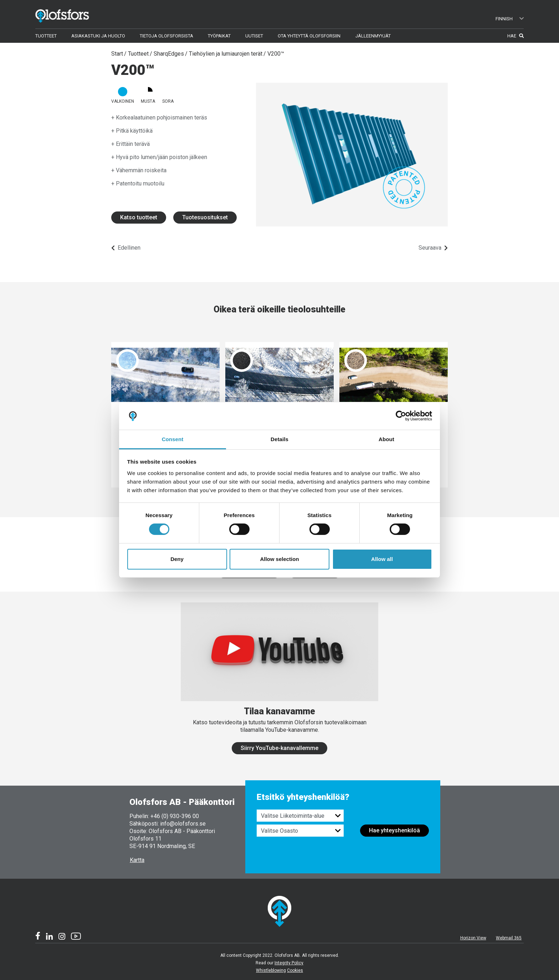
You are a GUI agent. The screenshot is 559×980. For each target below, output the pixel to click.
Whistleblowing (271, 970)
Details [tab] (279, 439)
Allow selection (279, 559)
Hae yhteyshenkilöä (394, 830)
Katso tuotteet (139, 217)
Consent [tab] (173, 439)
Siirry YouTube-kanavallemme (279, 748)
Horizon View (473, 938)
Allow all (382, 559)
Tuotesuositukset (205, 217)
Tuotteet (138, 54)
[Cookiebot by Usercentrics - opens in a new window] (401, 416)
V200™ (276, 54)
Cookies (295, 970)
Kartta (137, 860)
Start (117, 54)
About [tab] (386, 439)
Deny (177, 559)
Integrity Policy (289, 963)
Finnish (510, 19)
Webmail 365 (509, 938)
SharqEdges (169, 54)
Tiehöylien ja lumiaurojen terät (226, 54)
